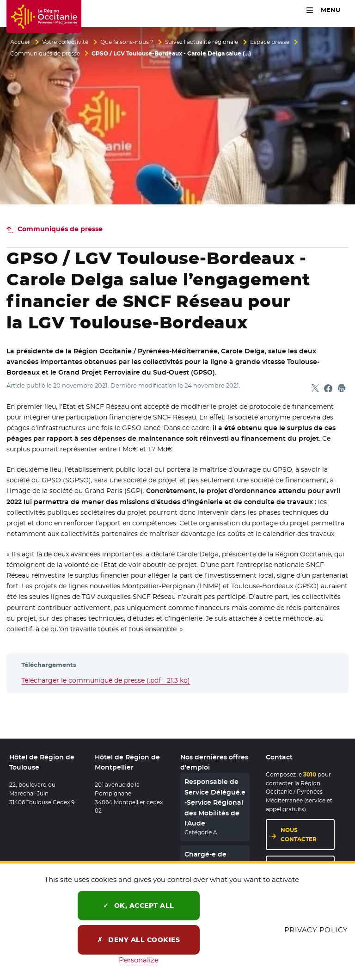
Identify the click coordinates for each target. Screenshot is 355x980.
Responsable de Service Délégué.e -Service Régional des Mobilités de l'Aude (215, 803)
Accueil (20, 42)
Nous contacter (299, 835)
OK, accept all (139, 906)
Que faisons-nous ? (127, 42)
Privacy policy (316, 930)
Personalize (139, 960)
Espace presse (270, 42)
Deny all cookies (138, 940)
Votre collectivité (65, 42)
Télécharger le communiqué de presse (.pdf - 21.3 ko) (106, 680)
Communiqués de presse (45, 54)
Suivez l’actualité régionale (202, 42)
